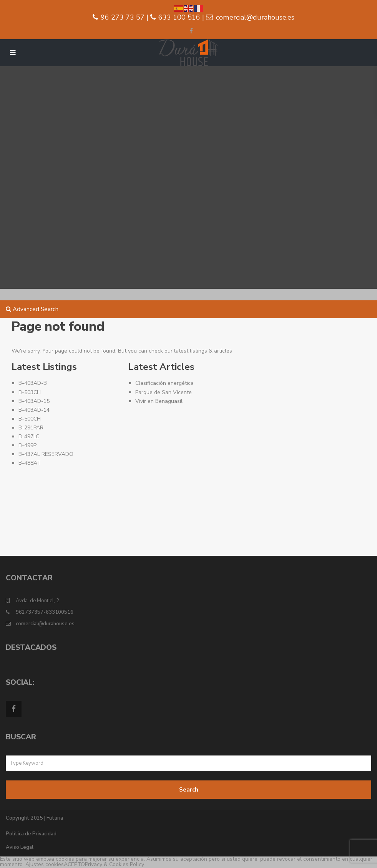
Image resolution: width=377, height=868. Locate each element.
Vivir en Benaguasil (159, 401)
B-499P (27, 445)
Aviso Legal (20, 847)
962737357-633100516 (45, 612)
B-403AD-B (33, 383)
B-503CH (30, 392)
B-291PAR (31, 428)
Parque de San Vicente (164, 392)
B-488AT (30, 463)
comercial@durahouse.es (45, 624)
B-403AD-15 (34, 401)
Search (189, 790)
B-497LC (29, 436)
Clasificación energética (164, 383)
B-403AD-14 (34, 410)
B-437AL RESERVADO (46, 454)
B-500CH (30, 419)
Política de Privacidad (31, 834)
